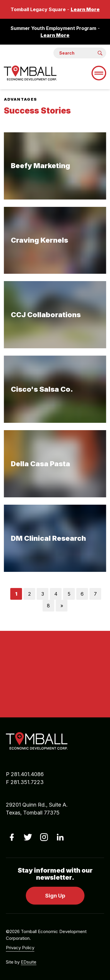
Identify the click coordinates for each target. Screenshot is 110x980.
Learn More (85, 9)
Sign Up (55, 896)
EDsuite (29, 962)
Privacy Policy (20, 948)
